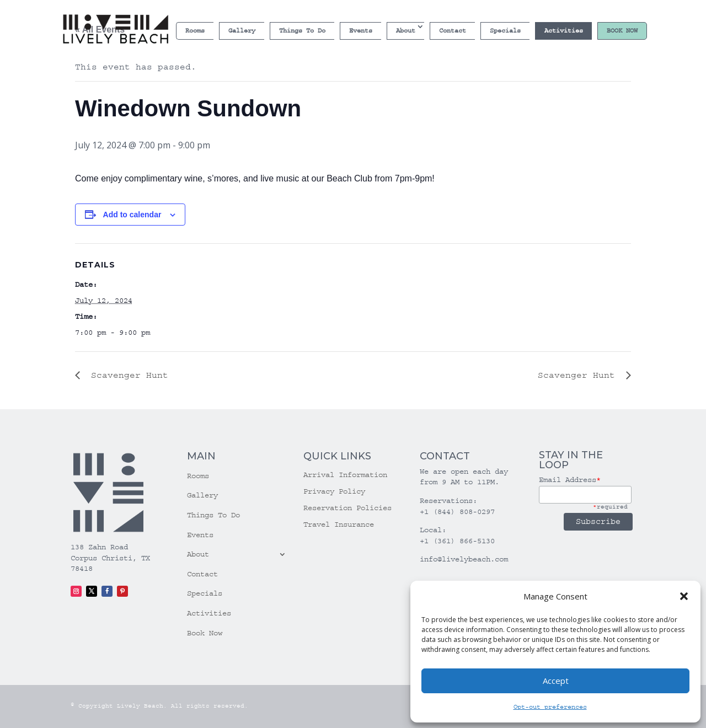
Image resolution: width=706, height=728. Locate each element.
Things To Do (302, 31)
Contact (453, 31)
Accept (556, 681)
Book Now (622, 31)
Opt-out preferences (550, 707)
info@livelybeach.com (464, 559)
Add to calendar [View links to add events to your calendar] (132, 215)
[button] (684, 596)
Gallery (242, 31)
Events (361, 31)
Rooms (195, 31)
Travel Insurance (339, 525)
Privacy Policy (334, 492)
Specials (505, 31)
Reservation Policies (347, 508)
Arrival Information (345, 475)
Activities (564, 31)
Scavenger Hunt (127, 375)
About (406, 31)
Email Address (570, 480)
